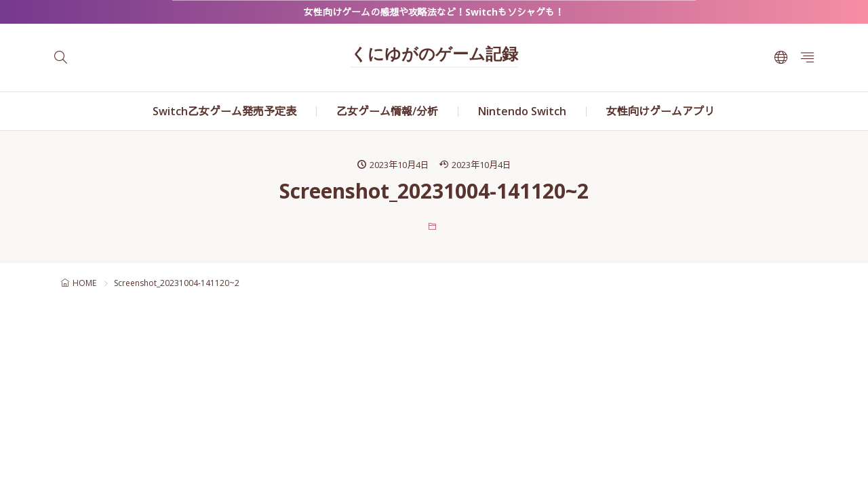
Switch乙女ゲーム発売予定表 (224, 111)
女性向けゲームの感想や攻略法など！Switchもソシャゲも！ (434, 12)
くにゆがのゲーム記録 (434, 56)
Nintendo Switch (522, 111)
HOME (84, 283)
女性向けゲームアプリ (660, 111)
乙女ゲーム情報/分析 (387, 111)
